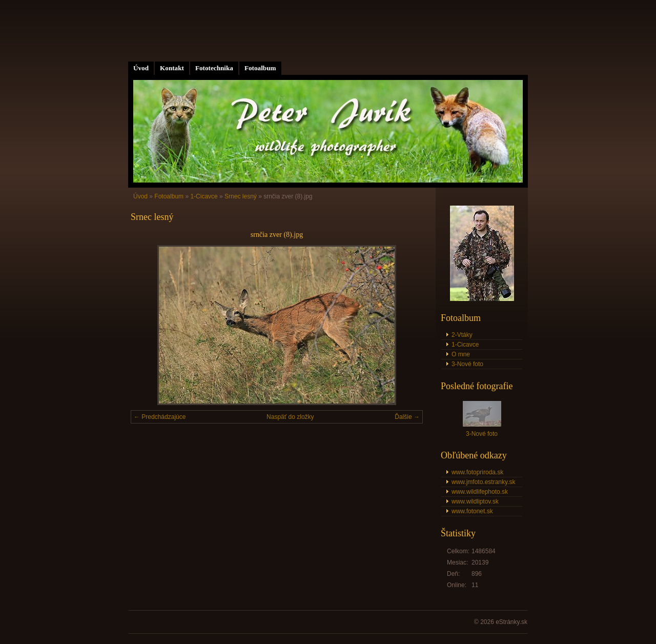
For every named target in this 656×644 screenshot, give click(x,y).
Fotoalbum (260, 68)
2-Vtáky (462, 335)
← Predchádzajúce (160, 417)
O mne (461, 354)
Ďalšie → (407, 417)
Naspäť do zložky (290, 417)
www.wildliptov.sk (475, 501)
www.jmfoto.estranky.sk (483, 482)
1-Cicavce (204, 196)
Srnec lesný (241, 196)
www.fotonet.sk (472, 511)
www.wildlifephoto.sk (480, 492)
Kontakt (172, 68)
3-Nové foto (467, 364)
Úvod (141, 68)
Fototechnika (214, 68)
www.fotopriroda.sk (477, 472)
